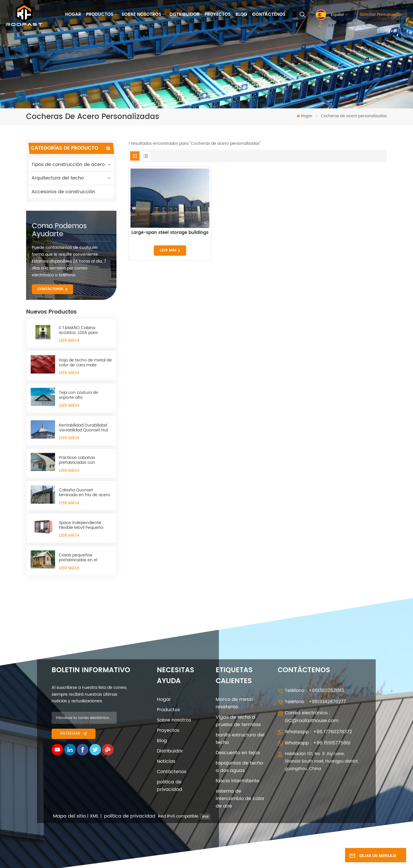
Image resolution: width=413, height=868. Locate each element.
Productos (100, 14)
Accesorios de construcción (63, 192)
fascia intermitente (237, 781)
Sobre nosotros (141, 14)
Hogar (73, 14)
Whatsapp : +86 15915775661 (318, 743)
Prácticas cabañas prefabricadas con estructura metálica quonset (78, 460)
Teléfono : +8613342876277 (315, 702)
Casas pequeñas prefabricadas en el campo (78, 558)
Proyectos (218, 14)
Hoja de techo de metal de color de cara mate (85, 363)
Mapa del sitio (69, 816)
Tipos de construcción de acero (68, 165)
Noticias (166, 761)
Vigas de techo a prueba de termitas (238, 721)
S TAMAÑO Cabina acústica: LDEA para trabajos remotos (78, 330)
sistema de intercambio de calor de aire (240, 799)
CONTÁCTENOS (50, 289)
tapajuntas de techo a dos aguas (239, 767)
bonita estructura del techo (240, 739)
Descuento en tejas (238, 753)
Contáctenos (269, 14)
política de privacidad (170, 786)
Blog (241, 14)
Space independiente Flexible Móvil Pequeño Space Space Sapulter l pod (81, 525)
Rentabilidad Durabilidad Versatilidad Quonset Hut (83, 428)
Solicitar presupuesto (381, 15)
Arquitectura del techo (58, 178)
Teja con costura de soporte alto (78, 395)
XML (94, 816)
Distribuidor (185, 14)
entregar (74, 734)
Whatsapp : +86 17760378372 (318, 732)
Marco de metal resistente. (234, 703)
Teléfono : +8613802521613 (314, 691)
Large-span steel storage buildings (170, 233)
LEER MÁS (69, 341)
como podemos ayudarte (59, 230)
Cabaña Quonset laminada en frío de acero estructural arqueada (84, 492)
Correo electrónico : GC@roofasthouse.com (312, 717)
